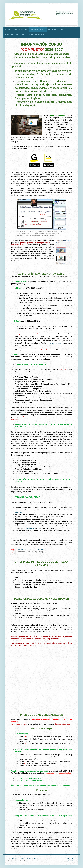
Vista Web (71, 860)
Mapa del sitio (32, 858)
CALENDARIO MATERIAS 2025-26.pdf (31, 550)
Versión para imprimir (17, 858)
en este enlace (55, 343)
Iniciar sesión (70, 858)
